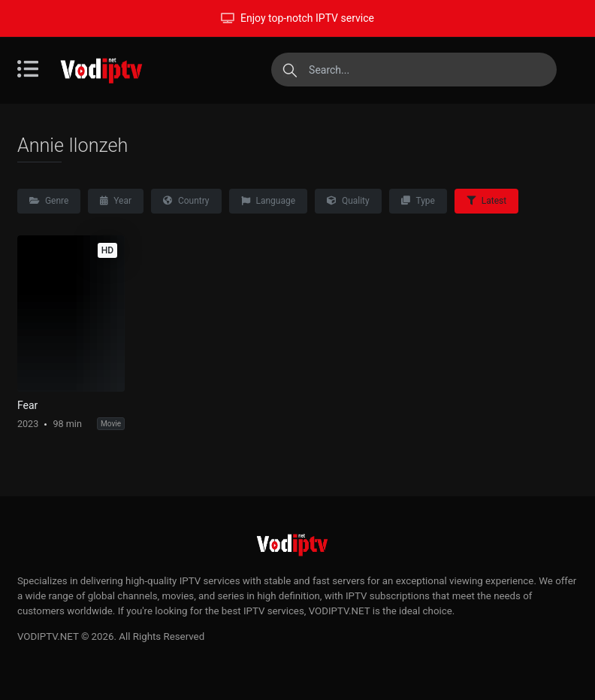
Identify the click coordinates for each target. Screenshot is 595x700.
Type (418, 201)
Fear (27, 405)
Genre (49, 201)
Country (186, 201)
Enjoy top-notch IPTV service (297, 18)
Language (268, 201)
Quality (348, 201)
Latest (486, 201)
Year (116, 201)
